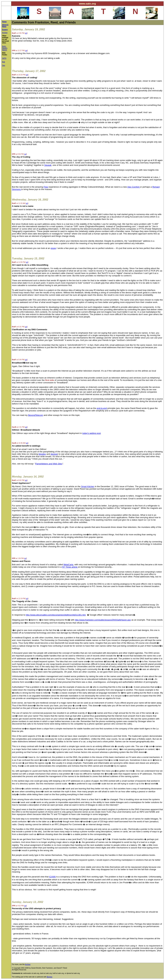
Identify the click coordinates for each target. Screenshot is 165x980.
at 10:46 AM (19, 443)
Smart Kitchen (88, 486)
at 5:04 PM (18, 360)
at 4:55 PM (18, 33)
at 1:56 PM (18, 558)
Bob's (4, 46)
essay (53, 248)
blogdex (42, 454)
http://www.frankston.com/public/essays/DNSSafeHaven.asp (103, 620)
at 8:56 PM (18, 154)
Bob (4, 62)
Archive (5, 33)
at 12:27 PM (18, 51)
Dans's (5, 50)
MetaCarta (68, 565)
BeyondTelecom (36, 415)
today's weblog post (92, 433)
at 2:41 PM (18, 427)
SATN (4, 58)
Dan (4, 65)
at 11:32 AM (19, 203)
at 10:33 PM (19, 75)
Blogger (49, 977)
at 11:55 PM (19, 262)
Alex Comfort (134, 187)
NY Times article (70, 567)
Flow (46, 187)
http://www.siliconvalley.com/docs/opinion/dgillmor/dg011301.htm (56, 615)
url (26, 33)
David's (5, 48)
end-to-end (102, 408)
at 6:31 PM (18, 327)
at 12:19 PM (19, 599)
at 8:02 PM (18, 480)
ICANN (52, 877)
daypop (54, 454)
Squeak (48, 165)
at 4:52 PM (18, 906)
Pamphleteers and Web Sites (49, 464)
